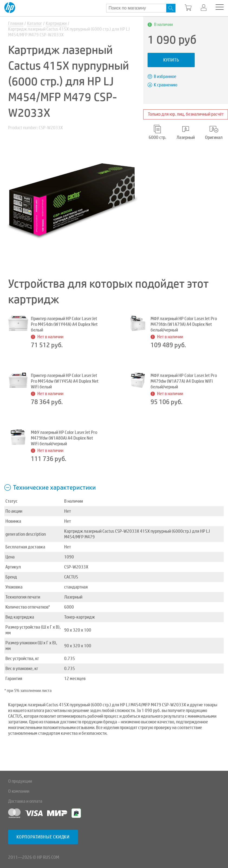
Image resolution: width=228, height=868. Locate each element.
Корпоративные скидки (43, 837)
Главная (16, 23)
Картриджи (56, 23)
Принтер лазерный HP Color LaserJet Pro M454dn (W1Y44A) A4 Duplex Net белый (64, 324)
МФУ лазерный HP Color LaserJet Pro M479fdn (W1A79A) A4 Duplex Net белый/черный (184, 324)
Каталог (35, 23)
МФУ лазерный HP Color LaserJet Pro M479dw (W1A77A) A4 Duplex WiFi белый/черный (184, 381)
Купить (171, 60)
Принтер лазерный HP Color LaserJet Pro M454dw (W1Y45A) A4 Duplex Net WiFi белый (65, 381)
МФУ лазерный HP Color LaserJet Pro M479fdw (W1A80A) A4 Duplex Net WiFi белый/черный (64, 438)
